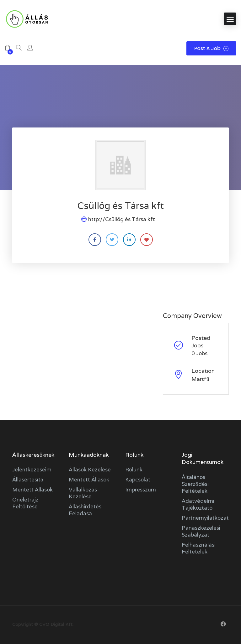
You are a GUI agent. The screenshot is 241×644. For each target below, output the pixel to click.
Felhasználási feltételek (199, 548)
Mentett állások (32, 490)
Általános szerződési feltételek (195, 484)
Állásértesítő (28, 480)
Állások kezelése (90, 470)
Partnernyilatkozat (205, 518)
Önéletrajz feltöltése (25, 503)
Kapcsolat (138, 480)
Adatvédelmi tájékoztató (198, 504)
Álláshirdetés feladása (85, 510)
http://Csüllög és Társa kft (122, 219)
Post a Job (211, 48)
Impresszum (141, 490)
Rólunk (134, 470)
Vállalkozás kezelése (83, 493)
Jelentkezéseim (32, 470)
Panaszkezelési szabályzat (201, 531)
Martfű (200, 379)
